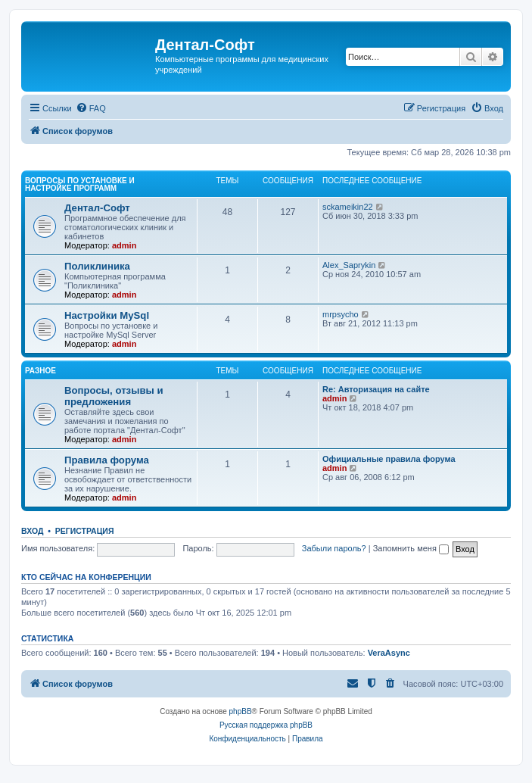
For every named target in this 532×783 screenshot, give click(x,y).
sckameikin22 (348, 207)
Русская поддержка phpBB (266, 725)
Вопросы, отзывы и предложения (114, 396)
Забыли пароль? (334, 548)
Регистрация (85, 531)
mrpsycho (341, 314)
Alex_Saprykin (349, 265)
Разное (40, 371)
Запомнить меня (411, 548)
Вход (32, 531)
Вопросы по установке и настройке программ (80, 184)
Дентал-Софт (97, 208)
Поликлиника (97, 266)
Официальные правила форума (389, 459)
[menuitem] (91, 108)
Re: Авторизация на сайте (376, 389)
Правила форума (107, 460)
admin (124, 245)
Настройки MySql (107, 315)
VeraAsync (389, 653)
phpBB (241, 711)
